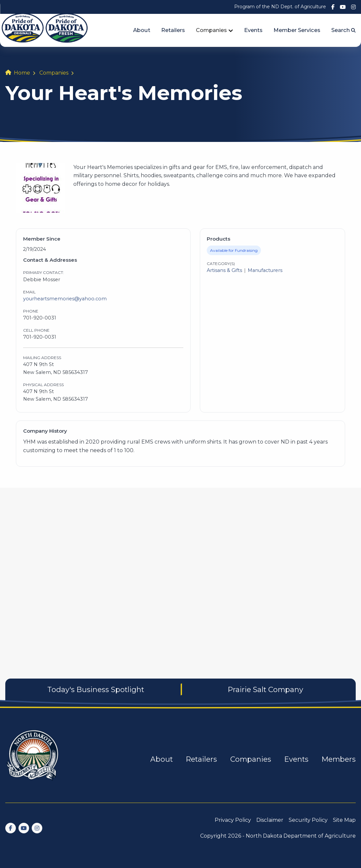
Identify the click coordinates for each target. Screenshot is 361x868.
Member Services (297, 30)
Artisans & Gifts (224, 270)
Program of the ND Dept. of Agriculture (280, 7)
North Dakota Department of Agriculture (301, 836)
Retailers (173, 30)
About (142, 30)
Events (253, 30)
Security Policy (308, 820)
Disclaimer (270, 820)
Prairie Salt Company (266, 689)
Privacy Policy (233, 820)
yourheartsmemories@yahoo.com (65, 299)
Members (339, 759)
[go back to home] (33, 759)
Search (343, 30)
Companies (211, 30)
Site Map (344, 820)
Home (22, 73)
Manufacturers (265, 270)
